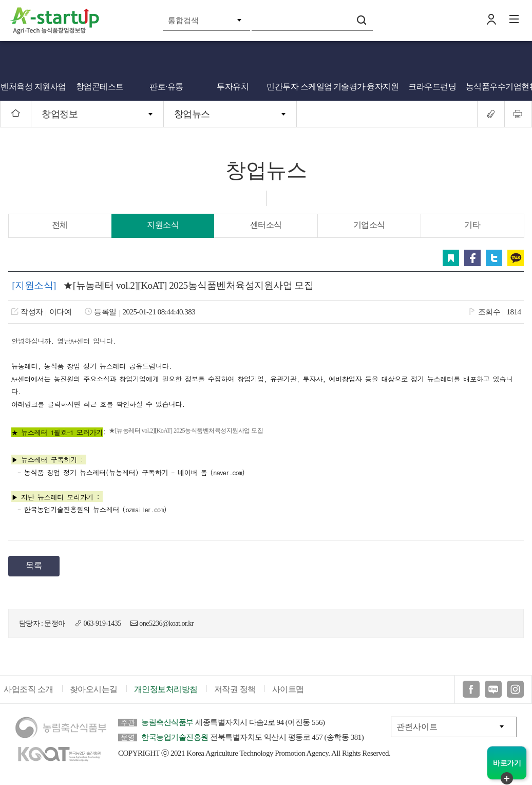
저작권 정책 (235, 689)
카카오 (516, 258)
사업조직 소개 (28, 689)
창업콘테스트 (100, 87)
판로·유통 (166, 87)
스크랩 (451, 258)
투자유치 (233, 87)
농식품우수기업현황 (499, 87)
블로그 (493, 689)
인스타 (515, 689)
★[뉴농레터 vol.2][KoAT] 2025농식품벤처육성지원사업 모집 (186, 431)
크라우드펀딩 (432, 87)
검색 (362, 20)
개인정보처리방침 (166, 689)
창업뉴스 (192, 114)
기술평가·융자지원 (366, 87)
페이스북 (472, 258)
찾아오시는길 (94, 689)
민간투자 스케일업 (299, 87)
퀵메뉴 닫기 (507, 778)
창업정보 (60, 114)
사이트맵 (288, 689)
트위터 (494, 258)
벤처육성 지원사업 (33, 87)
